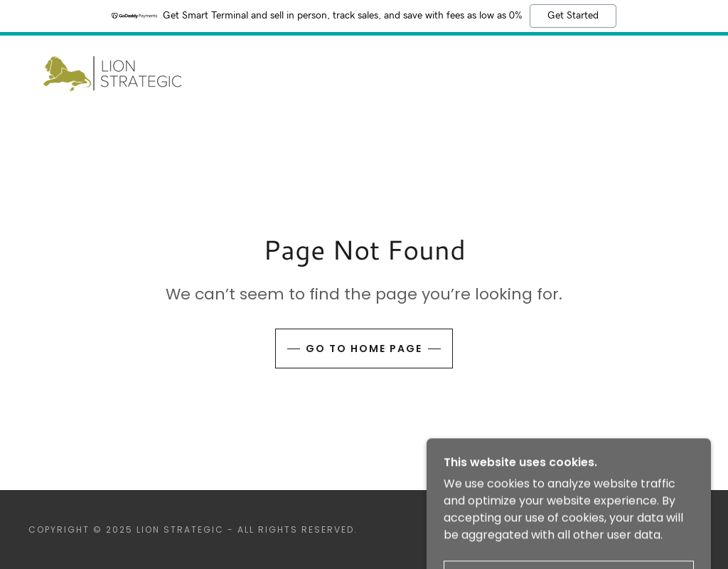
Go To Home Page (364, 349)
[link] (112, 73)
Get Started (573, 16)
